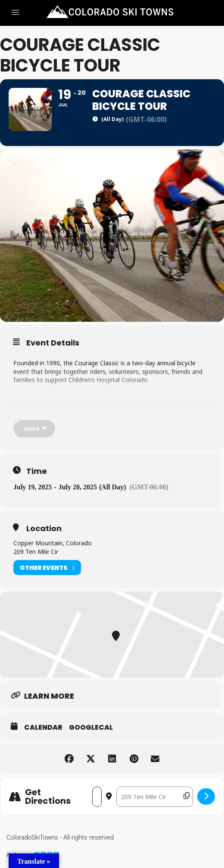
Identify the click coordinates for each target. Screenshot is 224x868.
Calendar (43, 728)
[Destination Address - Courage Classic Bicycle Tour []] (155, 797)
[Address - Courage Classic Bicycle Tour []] (97, 797)
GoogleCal (91, 728)
